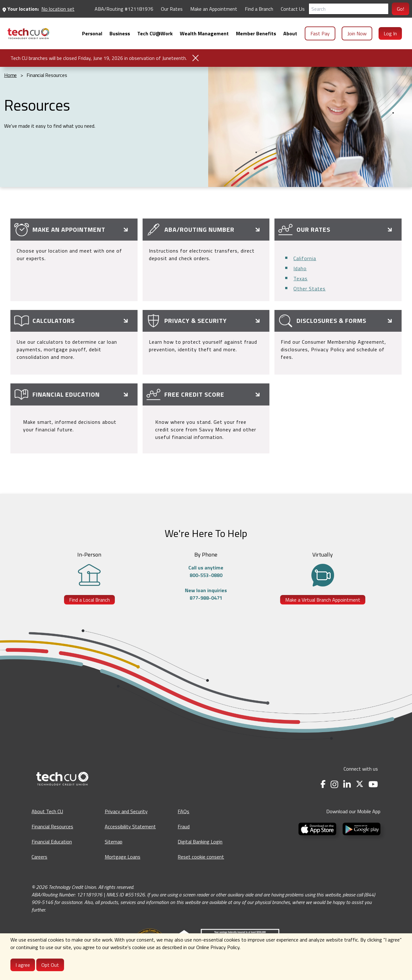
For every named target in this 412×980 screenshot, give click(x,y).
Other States (309, 289)
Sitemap (114, 842)
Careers (39, 857)
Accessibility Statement (130, 826)
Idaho (300, 268)
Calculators (54, 321)
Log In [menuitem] (390, 33)
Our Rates (172, 9)
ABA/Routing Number (199, 229)
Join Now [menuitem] (357, 33)
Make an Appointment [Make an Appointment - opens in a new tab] (214, 9)
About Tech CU (47, 811)
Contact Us (293, 9)
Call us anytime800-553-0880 (206, 571)
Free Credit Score (194, 394)
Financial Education (66, 394)
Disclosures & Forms (331, 321)
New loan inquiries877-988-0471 (206, 594)
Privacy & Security (196, 321)
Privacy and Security (126, 811)
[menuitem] (28, 34)
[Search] (349, 9)
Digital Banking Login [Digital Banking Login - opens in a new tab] (200, 842)
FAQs (183, 811)
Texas (300, 278)
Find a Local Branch (89, 600)
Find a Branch (259, 9)
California (305, 258)
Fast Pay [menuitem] (320, 33)
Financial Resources (52, 826)
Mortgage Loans (123, 857)
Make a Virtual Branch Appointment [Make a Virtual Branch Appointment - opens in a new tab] (323, 600)
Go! (400, 9)
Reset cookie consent (201, 857)
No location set (58, 9)
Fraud (184, 826)
